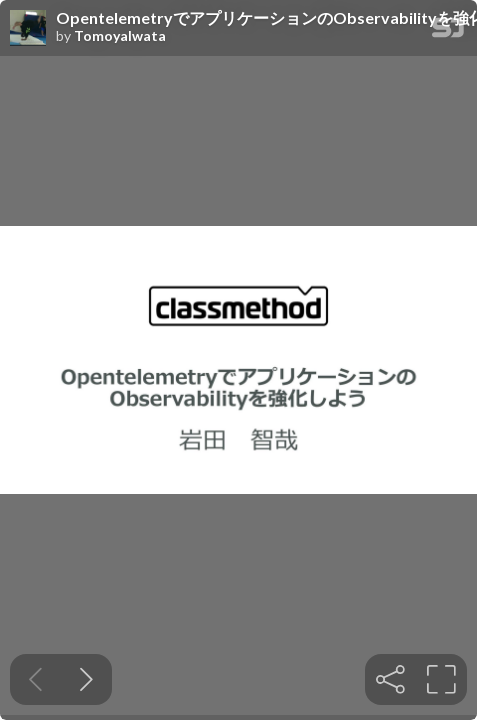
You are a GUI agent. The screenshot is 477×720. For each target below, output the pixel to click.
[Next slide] (86, 679)
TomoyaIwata (120, 36)
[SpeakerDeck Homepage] (448, 31)
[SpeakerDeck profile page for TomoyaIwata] (28, 29)
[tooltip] (390, 679)
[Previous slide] (35, 679)
